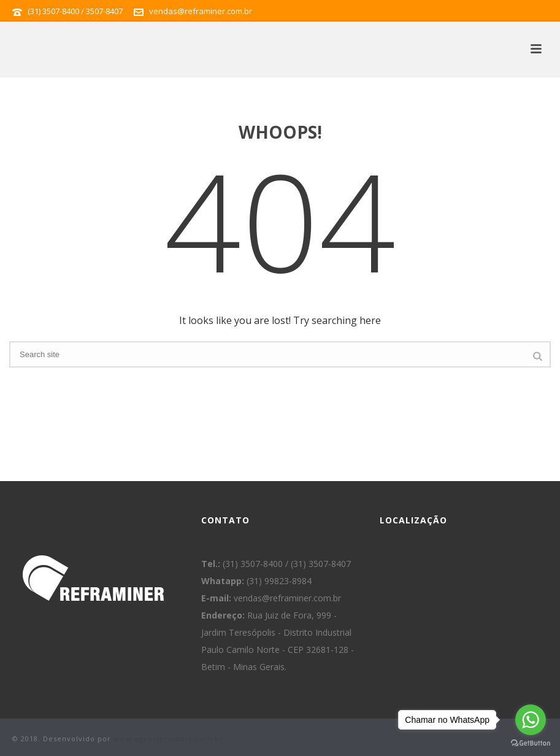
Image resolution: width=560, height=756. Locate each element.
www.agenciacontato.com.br (168, 739)
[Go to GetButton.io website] (531, 743)
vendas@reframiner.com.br (201, 11)
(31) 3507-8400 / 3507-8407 (75, 11)
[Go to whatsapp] (531, 720)
